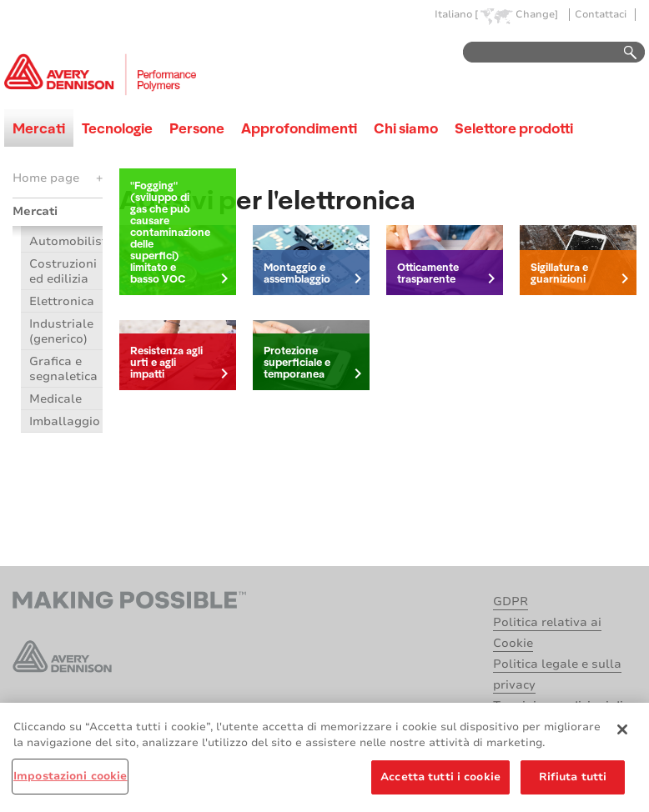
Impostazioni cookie (70, 780)
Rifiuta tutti (573, 781)
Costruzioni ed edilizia (63, 271)
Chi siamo (406, 128)
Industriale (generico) (61, 331)
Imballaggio (65, 421)
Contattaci (601, 15)
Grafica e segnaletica (63, 369)
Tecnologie (117, 128)
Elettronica (62, 301)
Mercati (39, 128)
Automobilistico (66, 241)
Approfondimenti (299, 128)
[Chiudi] (622, 734)
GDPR (511, 601)
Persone (197, 128)
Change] (537, 15)
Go (622, 53)
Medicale (55, 399)
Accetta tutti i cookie (440, 781)
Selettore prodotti (514, 128)
